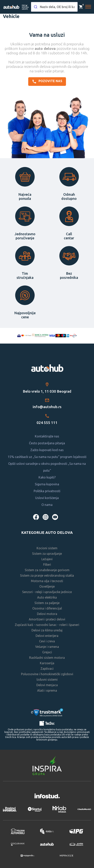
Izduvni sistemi (47, 679)
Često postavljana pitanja (47, 443)
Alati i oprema (47, 690)
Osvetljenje (47, 586)
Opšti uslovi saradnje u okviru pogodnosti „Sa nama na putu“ (47, 467)
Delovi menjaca (47, 685)
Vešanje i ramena (47, 647)
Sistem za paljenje (47, 603)
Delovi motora (47, 614)
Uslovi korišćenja (47, 498)
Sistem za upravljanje (47, 554)
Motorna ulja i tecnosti (47, 581)
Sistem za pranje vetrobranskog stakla (47, 575)
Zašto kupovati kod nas (47, 450)
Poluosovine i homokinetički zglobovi (47, 674)
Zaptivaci (47, 669)
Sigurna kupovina (47, 484)
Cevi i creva (47, 641)
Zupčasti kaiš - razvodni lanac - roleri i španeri (47, 625)
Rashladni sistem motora (47, 658)
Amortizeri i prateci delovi (47, 619)
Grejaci (47, 652)
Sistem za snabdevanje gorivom (47, 570)
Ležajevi (47, 559)
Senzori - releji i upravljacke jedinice (47, 592)
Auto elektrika (47, 597)
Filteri (47, 565)
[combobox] (54, 7)
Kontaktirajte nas (47, 436)
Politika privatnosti (47, 491)
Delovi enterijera (47, 636)
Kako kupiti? (47, 477)
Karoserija (47, 663)
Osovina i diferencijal (47, 608)
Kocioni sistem (47, 548)
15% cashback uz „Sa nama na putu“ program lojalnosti (47, 457)
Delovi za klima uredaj (47, 630)
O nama (47, 505)
